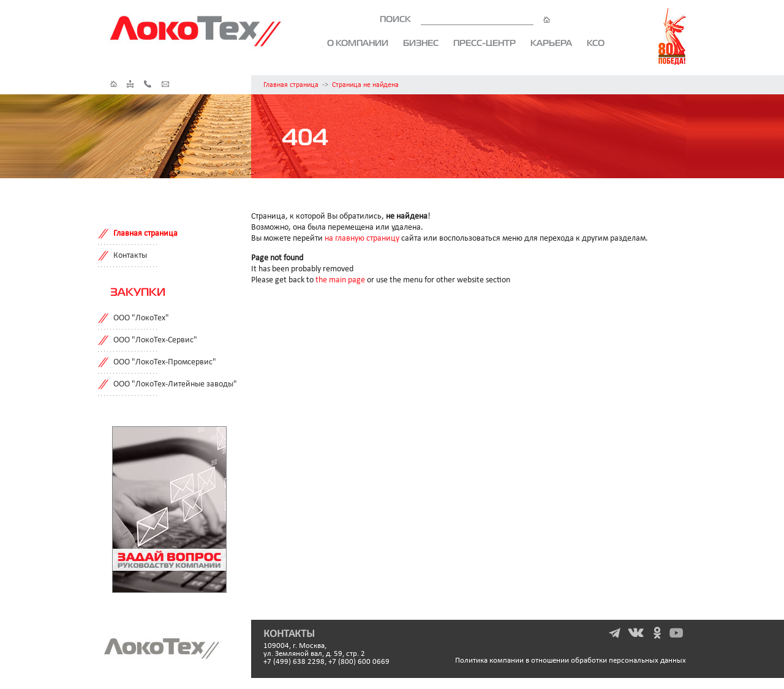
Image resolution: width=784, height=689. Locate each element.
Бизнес (421, 43)
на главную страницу (362, 239)
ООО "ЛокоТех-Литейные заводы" (175, 384)
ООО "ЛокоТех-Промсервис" (165, 362)
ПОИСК (465, 19)
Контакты (130, 256)
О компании (358, 43)
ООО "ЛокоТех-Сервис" (155, 340)
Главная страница (291, 85)
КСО (596, 43)
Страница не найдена (365, 85)
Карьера (551, 43)
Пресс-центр (484, 43)
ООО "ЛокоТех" (141, 318)
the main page (340, 280)
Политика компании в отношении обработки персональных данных (571, 661)
